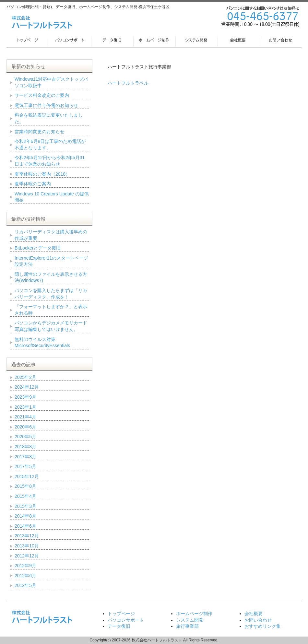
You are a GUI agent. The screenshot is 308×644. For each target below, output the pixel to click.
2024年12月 (27, 387)
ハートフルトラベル (128, 83)
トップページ (121, 614)
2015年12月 (27, 476)
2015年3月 (25, 506)
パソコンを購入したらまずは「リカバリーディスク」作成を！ (51, 294)
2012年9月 (25, 566)
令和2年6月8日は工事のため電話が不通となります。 (50, 145)
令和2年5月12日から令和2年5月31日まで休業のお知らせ (50, 161)
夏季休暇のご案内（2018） (42, 174)
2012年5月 (25, 585)
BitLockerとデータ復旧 (38, 248)
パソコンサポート (126, 620)
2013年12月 (27, 536)
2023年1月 (25, 407)
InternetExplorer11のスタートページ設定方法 (51, 261)
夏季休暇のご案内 (33, 184)
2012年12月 (27, 556)
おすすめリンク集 (263, 626)
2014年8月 (25, 516)
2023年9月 (25, 397)
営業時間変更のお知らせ (40, 132)
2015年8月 (25, 486)
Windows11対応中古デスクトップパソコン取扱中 (51, 82)
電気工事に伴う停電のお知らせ (46, 105)
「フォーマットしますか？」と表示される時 (51, 310)
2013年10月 (27, 546)
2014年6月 (25, 526)
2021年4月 (25, 417)
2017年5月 (25, 466)
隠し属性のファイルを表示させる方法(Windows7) (51, 277)
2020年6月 (25, 427)
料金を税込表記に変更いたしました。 (49, 118)
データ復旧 (119, 626)
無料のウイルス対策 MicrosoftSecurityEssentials (42, 343)
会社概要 (254, 614)
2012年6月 (25, 576)
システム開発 (190, 620)
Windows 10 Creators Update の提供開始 (52, 197)
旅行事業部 (187, 626)
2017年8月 (25, 457)
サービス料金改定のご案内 (42, 95)
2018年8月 (25, 447)
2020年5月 (25, 437)
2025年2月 (25, 377)
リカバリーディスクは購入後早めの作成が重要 (51, 235)
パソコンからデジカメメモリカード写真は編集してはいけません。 (51, 326)
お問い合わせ (258, 620)
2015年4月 (25, 496)
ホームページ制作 (194, 614)
